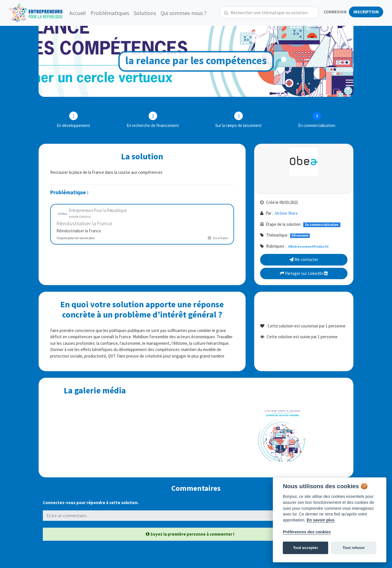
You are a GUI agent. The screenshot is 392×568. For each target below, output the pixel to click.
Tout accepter (305, 548)
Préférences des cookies (307, 532)
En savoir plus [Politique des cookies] (321, 520)
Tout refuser (354, 548)
